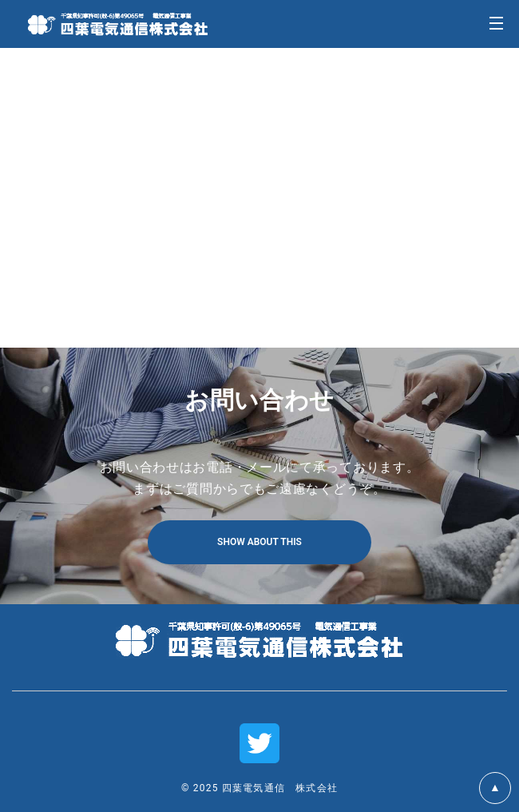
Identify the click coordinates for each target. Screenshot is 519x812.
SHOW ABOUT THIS (259, 542)
